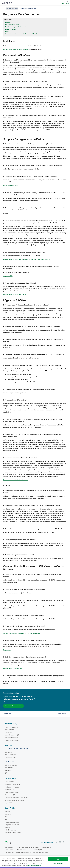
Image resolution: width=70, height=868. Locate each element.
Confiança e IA (9, 790)
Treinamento (9, 732)
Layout (7, 31)
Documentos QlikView (12, 24)
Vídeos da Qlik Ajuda (11, 727)
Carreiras (8, 827)
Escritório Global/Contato (13, 833)
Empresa (8, 812)
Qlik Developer (9, 730)
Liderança (8, 814)
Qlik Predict (8, 770)
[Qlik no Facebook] (64, 842)
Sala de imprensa (10, 830)
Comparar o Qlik (10, 795)
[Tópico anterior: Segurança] (18, 714)
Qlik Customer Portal (11, 738)
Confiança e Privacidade (13, 787)
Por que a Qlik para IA (12, 792)
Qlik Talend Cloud (10, 755)
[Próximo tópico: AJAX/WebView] (52, 714)
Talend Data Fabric (11, 757)
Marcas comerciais (22, 850)
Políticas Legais (47, 847)
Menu (67, 4)
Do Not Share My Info (37, 850)
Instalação (8, 22)
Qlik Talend (8, 752)
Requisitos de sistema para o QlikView (16, 49)
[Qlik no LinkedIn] (60, 842)
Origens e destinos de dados (14, 800)
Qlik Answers (9, 768)
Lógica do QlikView (11, 29)
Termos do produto (22, 847)
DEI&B (7, 819)
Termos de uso (9, 850)
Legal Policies (35, 847)
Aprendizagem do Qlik (12, 735)
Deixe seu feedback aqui (13, 706)
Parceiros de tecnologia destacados (16, 798)
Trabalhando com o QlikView (28, 8)
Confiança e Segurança (12, 784)
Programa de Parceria (12, 825)
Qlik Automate (9, 773)
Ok (58, 859)
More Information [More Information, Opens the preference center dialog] (58, 863)
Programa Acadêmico (12, 822)
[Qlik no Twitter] (56, 842)
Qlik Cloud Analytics (11, 765)
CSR (6, 817)
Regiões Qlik (9, 803)
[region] (35, 862)
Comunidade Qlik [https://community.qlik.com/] (47, 842)
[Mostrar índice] (4, 8)
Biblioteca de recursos (12, 740)
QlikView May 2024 (12, 8)
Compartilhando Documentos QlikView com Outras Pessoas (23, 34)
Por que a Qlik (9, 782)
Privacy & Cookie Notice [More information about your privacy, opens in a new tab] (34, 866)
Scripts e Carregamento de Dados (16, 27)
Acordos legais (9, 847)
